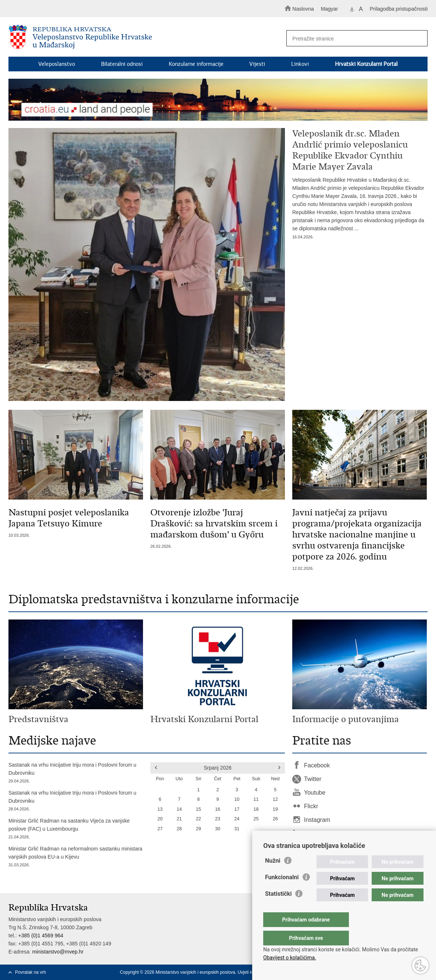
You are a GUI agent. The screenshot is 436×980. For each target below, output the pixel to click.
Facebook (317, 765)
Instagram (317, 820)
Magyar (330, 9)
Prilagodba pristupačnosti (399, 9)
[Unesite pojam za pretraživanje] (353, 38)
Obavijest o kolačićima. (290, 958)
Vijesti (257, 64)
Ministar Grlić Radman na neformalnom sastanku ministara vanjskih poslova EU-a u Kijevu (76, 857)
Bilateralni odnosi (122, 64)
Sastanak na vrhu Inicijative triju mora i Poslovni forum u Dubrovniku (76, 773)
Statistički (278, 908)
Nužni (273, 875)
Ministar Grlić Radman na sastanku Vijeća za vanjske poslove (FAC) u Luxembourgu (76, 829)
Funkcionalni (282, 892)
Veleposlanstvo (57, 64)
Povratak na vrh (31, 972)
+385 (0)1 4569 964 (41, 935)
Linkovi (300, 64)
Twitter (313, 779)
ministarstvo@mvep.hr (58, 952)
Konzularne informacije (196, 64)
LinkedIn (315, 833)
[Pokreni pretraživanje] (419, 39)
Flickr (311, 806)
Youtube (315, 793)
